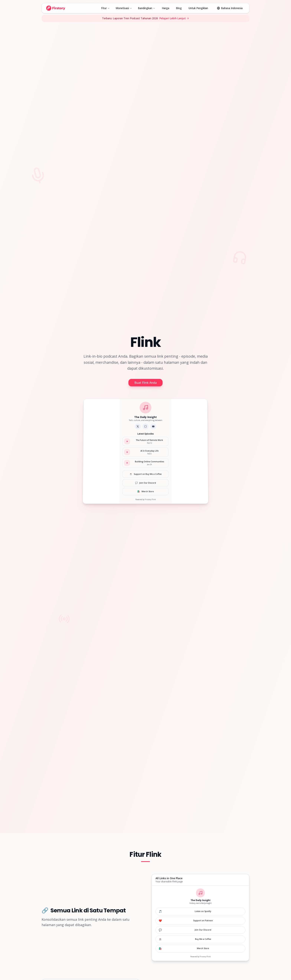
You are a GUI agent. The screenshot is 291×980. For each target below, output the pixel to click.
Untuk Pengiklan (198, 8)
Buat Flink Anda (145, 383)
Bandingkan (147, 8)
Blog (179, 8)
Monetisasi (124, 8)
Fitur (105, 8)
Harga (166, 8)
